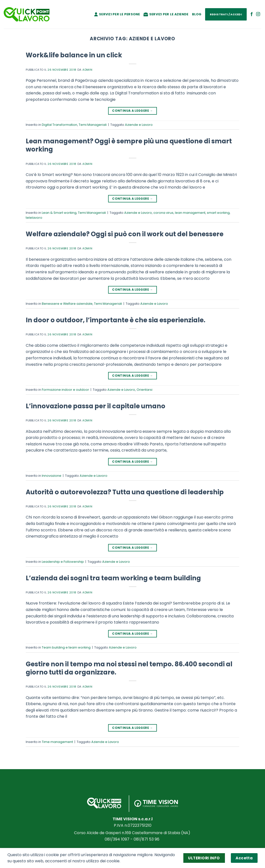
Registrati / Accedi (226, 14)
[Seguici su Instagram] (258, 14)
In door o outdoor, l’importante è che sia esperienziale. (116, 320)
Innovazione (52, 476)
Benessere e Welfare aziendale (67, 304)
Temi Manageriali (93, 125)
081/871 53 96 (147, 839)
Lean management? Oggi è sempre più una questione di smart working (129, 145)
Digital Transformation (60, 125)
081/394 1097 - (119, 839)
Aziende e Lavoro (139, 125)
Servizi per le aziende (166, 14)
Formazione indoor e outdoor (65, 390)
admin (87, 70)
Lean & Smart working (59, 213)
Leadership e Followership (63, 562)
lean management (190, 213)
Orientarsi (145, 390)
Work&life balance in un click (74, 55)
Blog (197, 14)
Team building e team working (66, 647)
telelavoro (34, 218)
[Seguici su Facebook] (252, 14)
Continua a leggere (132, 111)
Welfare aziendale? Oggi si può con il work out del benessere (125, 234)
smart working (218, 213)
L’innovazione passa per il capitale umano (96, 406)
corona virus (163, 213)
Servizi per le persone (117, 14)
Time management (57, 742)
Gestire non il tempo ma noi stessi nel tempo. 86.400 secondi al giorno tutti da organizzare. (129, 668)
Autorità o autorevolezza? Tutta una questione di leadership (125, 492)
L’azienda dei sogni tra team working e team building (113, 578)
